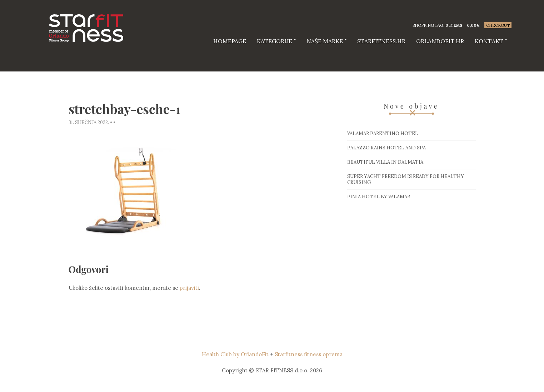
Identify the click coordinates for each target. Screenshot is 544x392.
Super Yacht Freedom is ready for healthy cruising (406, 179)
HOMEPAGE (230, 41)
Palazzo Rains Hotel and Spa (386, 148)
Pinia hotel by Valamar (379, 197)
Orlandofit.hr (440, 41)
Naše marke (325, 41)
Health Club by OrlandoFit (235, 354)
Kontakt (489, 41)
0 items (454, 25)
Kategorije (275, 41)
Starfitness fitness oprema (309, 354)
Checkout (498, 25)
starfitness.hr (381, 41)
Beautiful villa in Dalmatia (385, 162)
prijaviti (189, 288)
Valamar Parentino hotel (383, 133)
